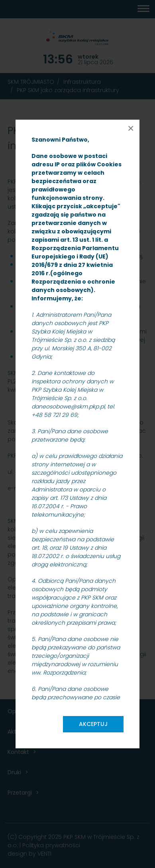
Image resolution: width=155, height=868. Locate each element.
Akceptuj (93, 724)
